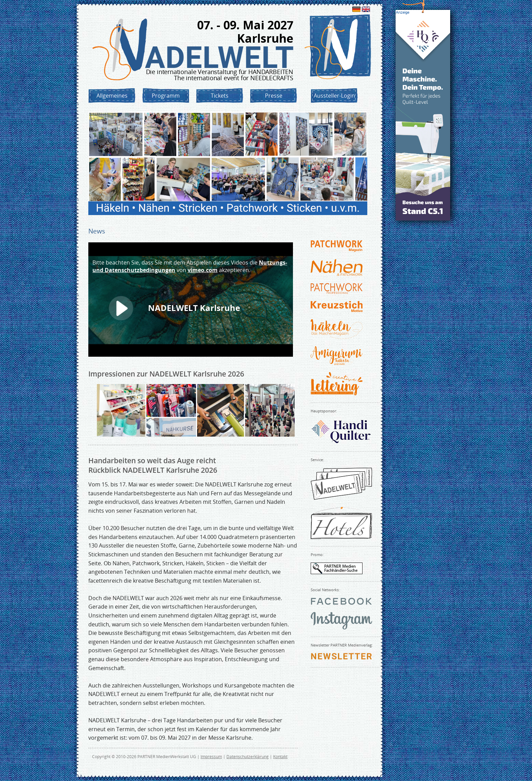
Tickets (220, 96)
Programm (166, 96)
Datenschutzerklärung (248, 757)
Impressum (211, 757)
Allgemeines (112, 96)
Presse (274, 96)
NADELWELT (219, 58)
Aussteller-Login (334, 96)
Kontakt (280, 757)
